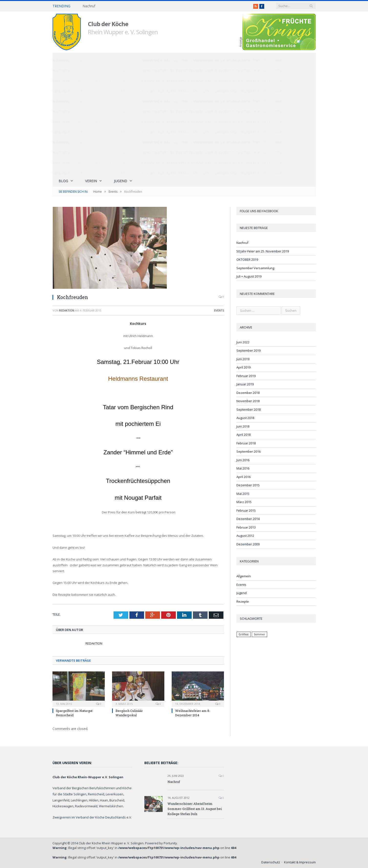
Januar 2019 (245, 384)
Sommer (259, 634)
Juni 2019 (243, 359)
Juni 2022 (243, 342)
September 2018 (248, 409)
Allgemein (244, 576)
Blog (63, 181)
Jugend (121, 181)
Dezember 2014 (248, 519)
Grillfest (244, 634)
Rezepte (243, 601)
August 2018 (245, 418)
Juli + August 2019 (249, 276)
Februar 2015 (246, 510)
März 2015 (244, 502)
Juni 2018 (243, 426)
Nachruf (89, 6)
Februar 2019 (246, 376)
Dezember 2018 (248, 393)
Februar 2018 (246, 443)
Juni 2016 (243, 460)
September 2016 (248, 451)
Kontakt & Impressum (300, 862)
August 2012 (245, 536)
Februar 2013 (246, 527)
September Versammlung (255, 268)
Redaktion (67, 310)
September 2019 (248, 350)
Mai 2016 (243, 468)
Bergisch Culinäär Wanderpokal (129, 713)
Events (219, 310)
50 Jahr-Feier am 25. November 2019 (263, 251)
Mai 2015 (243, 494)
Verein (91, 181)
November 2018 (248, 401)
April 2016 (243, 477)
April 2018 (243, 435)
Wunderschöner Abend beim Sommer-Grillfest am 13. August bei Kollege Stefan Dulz (195, 809)
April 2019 (243, 367)
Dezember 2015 (248, 485)
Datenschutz (271, 862)
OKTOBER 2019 (247, 259)
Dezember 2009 (248, 544)
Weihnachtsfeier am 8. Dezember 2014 (193, 713)
